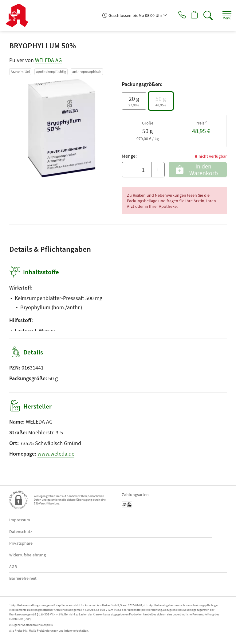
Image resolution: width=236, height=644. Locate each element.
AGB (13, 567)
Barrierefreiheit (23, 578)
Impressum (20, 520)
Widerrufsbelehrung (28, 555)
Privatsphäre (21, 543)
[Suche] (207, 15)
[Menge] (143, 170)
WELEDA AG (48, 60)
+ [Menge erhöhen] (158, 170)
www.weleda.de (56, 454)
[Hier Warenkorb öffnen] (192, 15)
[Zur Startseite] (19, 15)
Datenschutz (21, 531)
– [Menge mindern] (128, 170)
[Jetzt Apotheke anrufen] (178, 15)
